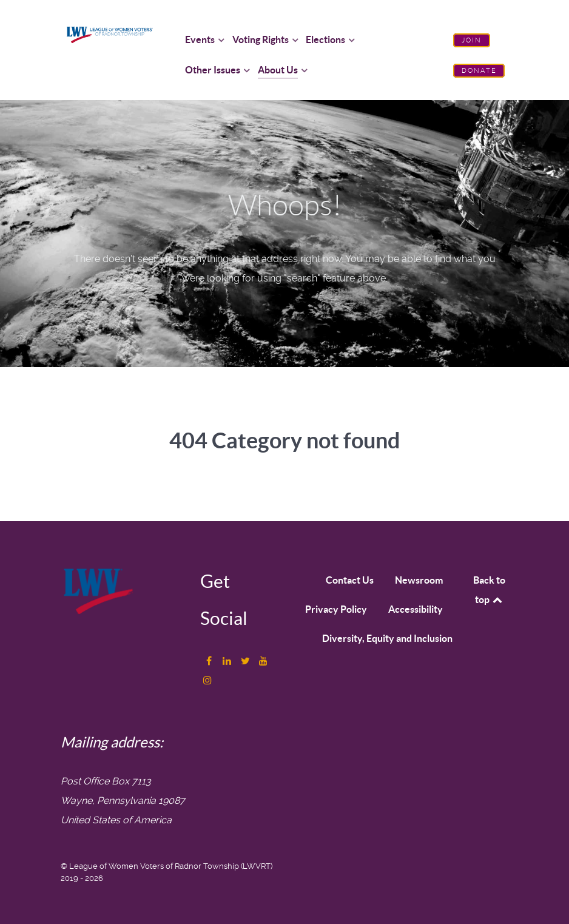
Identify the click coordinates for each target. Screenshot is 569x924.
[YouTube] (263, 661)
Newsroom (419, 580)
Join (472, 40)
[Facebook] (210, 661)
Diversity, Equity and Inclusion (387, 638)
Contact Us (350, 580)
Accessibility (416, 609)
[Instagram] (207, 680)
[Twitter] (246, 661)
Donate (479, 71)
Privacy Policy (336, 609)
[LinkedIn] (228, 661)
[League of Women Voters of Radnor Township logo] (110, 34)
